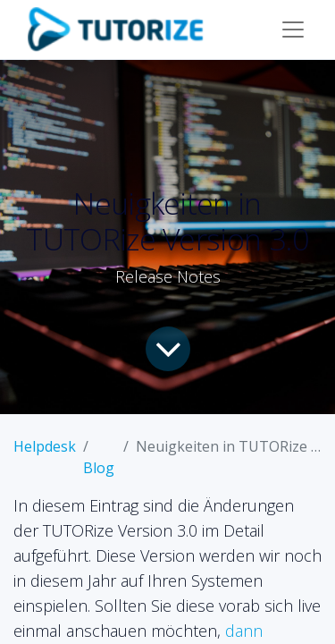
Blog (99, 468)
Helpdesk (45, 446)
